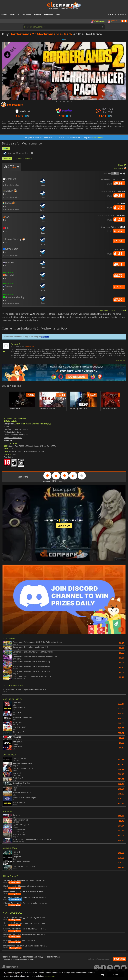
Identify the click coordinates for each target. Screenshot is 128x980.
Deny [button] (102, 975)
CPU (6, 446)
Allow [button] (116, 975)
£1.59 (119, 253)
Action (17, 424)
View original (121, 360)
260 (5, 194)
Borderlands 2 (98, 138)
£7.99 (119, 287)
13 (5, 231)
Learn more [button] (50, 976)
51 (5, 206)
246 (5, 220)
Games (4, 15)
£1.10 (119, 208)
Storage (7, 454)
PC (6, 148)
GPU (6, 451)
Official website (11, 421)
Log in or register (116, 15)
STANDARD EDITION (24, 158)
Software (27, 15)
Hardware (48, 15)
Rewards (37, 15)
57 (5, 300)
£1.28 (119, 219)
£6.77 (119, 276)
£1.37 (119, 231)
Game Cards (15, 15)
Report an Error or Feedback (113, 310)
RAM (6, 449)
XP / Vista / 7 (13, 443)
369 (5, 242)
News (58, 15)
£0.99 (119, 183)
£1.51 (119, 241)
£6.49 (119, 264)
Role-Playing (45, 424)
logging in (45, 337)
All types (7, 158)
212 (5, 266)
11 (5, 182)
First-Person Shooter (30, 424)
